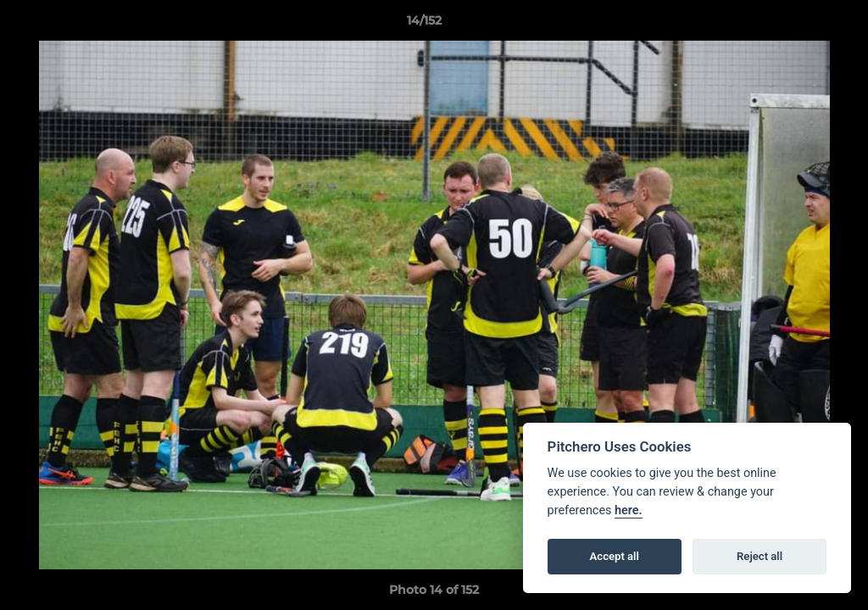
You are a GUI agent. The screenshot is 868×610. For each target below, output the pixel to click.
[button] (797, 25)
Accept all (615, 556)
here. (629, 510)
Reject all (759, 556)
